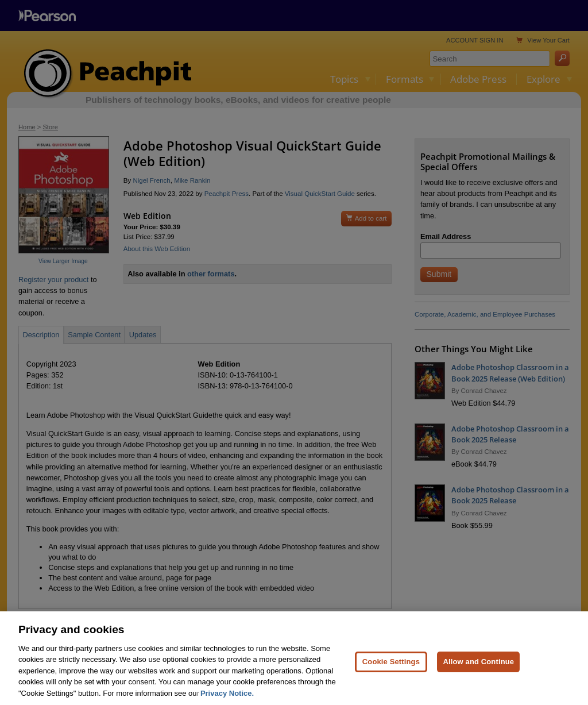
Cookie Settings (391, 667)
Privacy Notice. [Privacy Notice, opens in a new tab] (227, 699)
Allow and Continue (478, 667)
